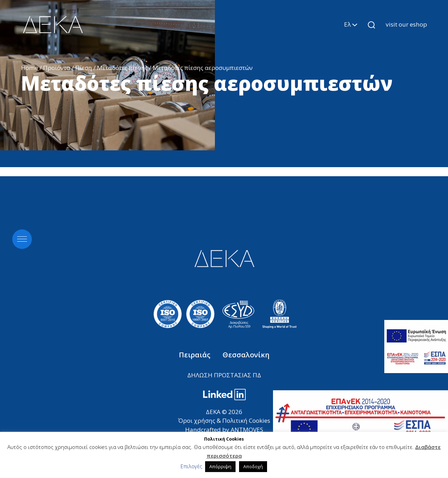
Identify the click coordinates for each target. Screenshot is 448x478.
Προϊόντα (57, 68)
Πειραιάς (195, 355)
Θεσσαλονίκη (246, 355)
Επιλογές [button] (191, 466)
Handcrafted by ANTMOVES (224, 430)
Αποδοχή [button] (253, 466)
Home (30, 68)
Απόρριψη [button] (220, 466)
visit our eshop (406, 24)
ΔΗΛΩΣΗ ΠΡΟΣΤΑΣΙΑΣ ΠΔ (224, 375)
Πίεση (84, 68)
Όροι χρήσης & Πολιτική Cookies (224, 420)
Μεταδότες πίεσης (122, 68)
